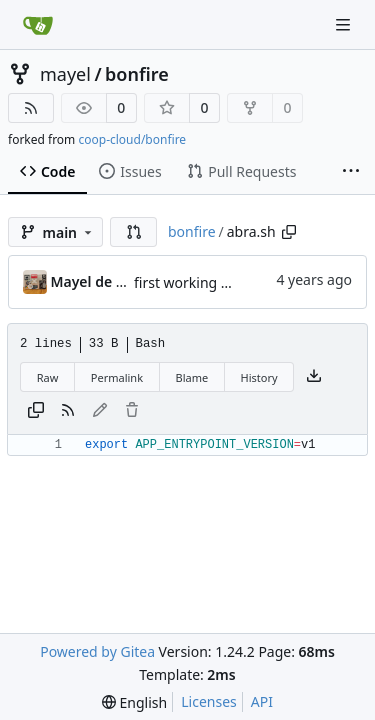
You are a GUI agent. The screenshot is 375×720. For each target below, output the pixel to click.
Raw (48, 377)
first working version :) (207, 282)
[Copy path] (289, 232)
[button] (134, 232)
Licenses (209, 701)
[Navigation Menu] (345, 24)
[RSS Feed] (31, 108)
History (259, 377)
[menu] (134, 702)
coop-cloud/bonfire (132, 139)
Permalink (117, 377)
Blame (191, 377)
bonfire (137, 74)
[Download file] (314, 377)
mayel (65, 74)
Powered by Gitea (97, 651)
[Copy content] (36, 411)
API (262, 701)
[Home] (38, 25)
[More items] (351, 172)
